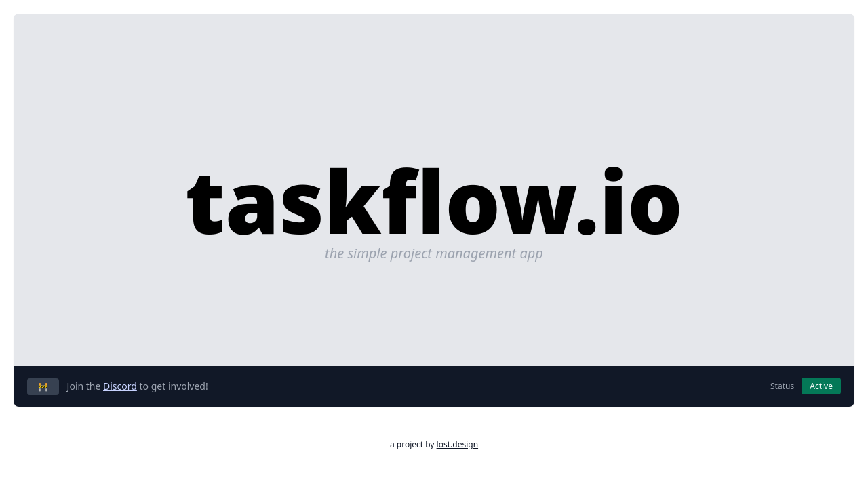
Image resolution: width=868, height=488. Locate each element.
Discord (120, 386)
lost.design (457, 444)
